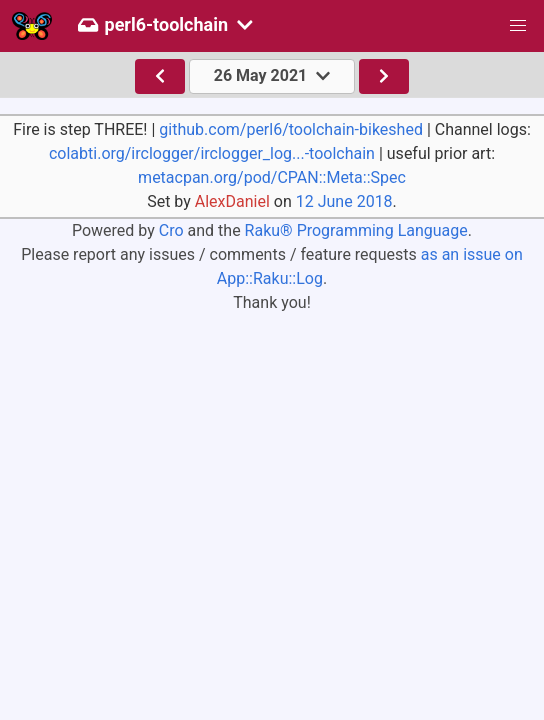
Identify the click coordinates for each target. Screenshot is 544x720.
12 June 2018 (344, 201)
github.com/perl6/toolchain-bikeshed (291, 129)
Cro (171, 230)
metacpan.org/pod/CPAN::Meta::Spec (272, 177)
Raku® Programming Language (356, 230)
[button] (518, 26)
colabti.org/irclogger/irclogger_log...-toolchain (212, 153)
